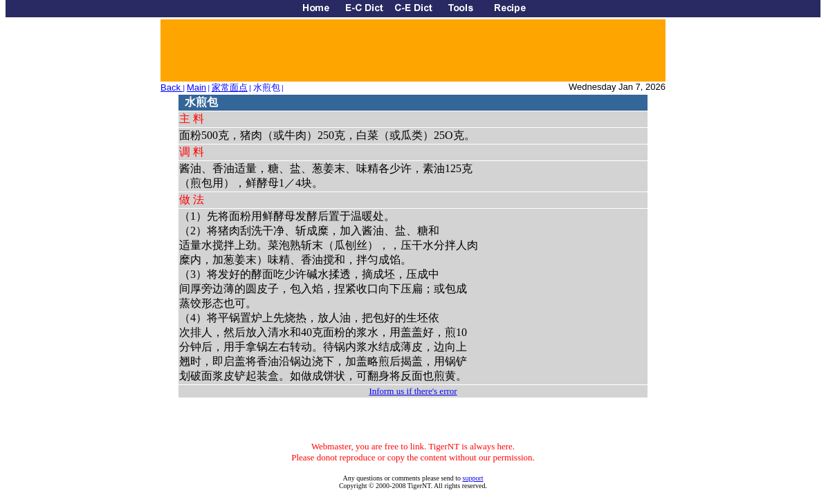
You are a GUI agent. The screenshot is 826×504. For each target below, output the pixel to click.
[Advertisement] (412, 50)
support (473, 478)
